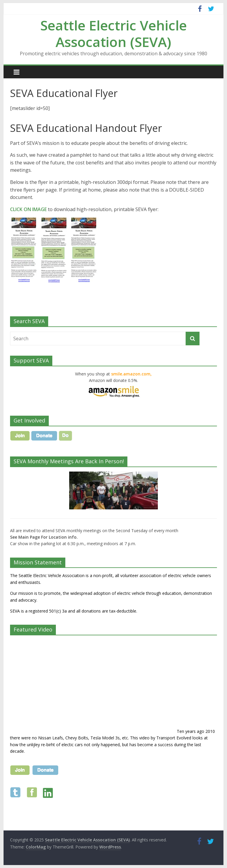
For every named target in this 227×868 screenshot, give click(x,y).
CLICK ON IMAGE (28, 209)
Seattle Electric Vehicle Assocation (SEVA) (113, 33)
